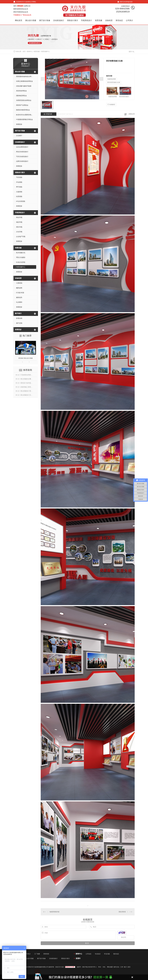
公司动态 (88, 954)
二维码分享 (131, 114)
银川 (125, 967)
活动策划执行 (59, 20)
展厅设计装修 (45, 20)
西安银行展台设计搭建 (26, 358)
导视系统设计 (86, 20)
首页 (24, 51)
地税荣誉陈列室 (54, 912)
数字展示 (18, 313)
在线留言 (111, 105)
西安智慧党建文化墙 (114, 82)
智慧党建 (99, 20)
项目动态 (116, 954)
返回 (131, 51)
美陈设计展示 (73, 20)
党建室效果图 (112, 79)
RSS (100, 967)
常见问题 (107, 954)
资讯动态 (119, 20)
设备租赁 (109, 20)
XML (104, 967)
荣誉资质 (46, 954)
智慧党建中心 (45, 51)
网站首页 (19, 20)
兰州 (122, 967)
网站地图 (110, 967)
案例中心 (30, 51)
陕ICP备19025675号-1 (90, 967)
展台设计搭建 (31, 20)
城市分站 (116, 967)
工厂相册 (37, 954)
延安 (129, 967)
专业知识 (98, 954)
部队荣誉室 (122, 912)
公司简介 (130, 20)
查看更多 (18, 330)
